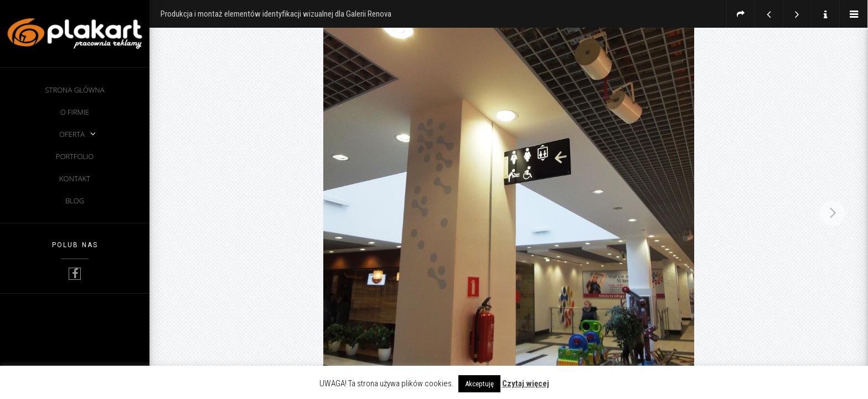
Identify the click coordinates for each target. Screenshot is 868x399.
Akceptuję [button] (479, 384)
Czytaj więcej (526, 383)
